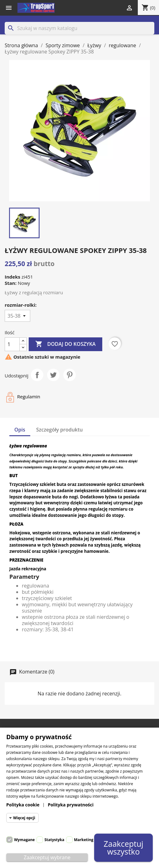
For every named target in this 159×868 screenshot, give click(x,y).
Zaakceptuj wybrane (47, 857)
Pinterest (70, 375)
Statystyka (54, 840)
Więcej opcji (24, 818)
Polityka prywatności (71, 805)
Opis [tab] (20, 430)
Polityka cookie (23, 805)
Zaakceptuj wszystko (123, 848)
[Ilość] (12, 344)
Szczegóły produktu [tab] (60, 430)
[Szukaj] (79, 28)
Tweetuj (53, 375)
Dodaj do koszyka (65, 344)
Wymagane (24, 840)
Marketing (84, 840)
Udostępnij (37, 375)
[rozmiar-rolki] (17, 316)
